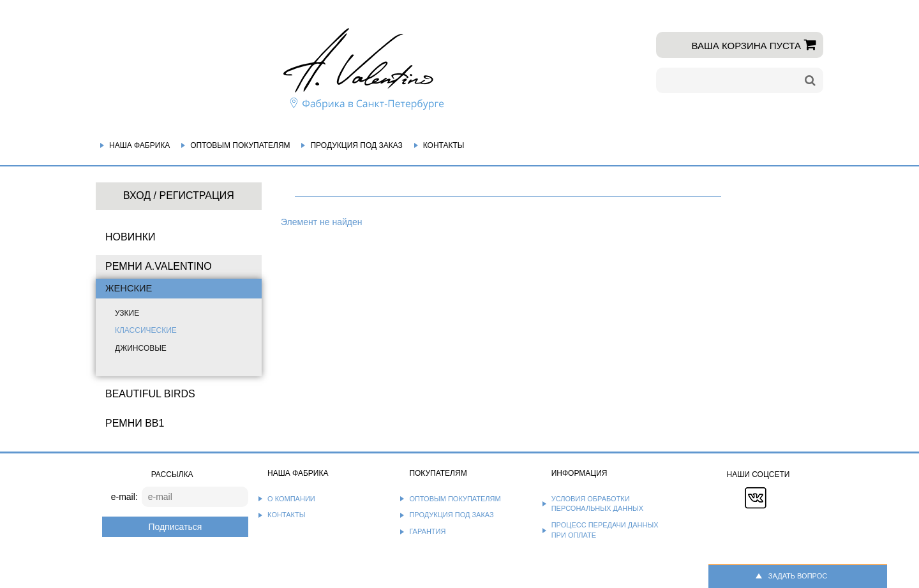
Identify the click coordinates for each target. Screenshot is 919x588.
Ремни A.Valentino (159, 266)
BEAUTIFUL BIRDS (150, 394)
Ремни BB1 (135, 423)
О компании (291, 499)
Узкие (127, 313)
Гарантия (427, 531)
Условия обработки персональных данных (598, 504)
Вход (137, 195)
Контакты (444, 145)
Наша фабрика (139, 145)
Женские (129, 288)
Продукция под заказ (356, 145)
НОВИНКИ (131, 237)
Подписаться (175, 527)
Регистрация (196, 195)
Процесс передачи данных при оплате (605, 530)
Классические (146, 330)
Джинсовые (141, 348)
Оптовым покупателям (240, 145)
